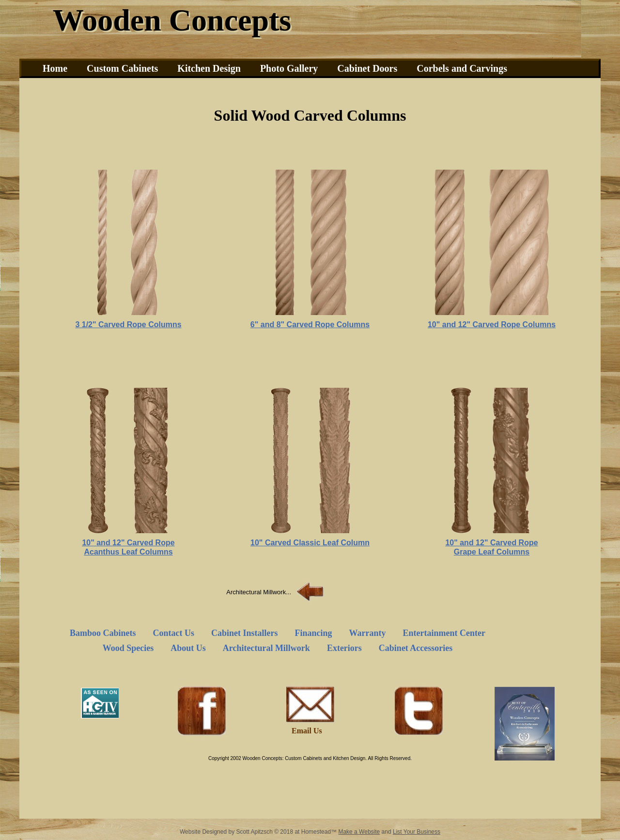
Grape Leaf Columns (492, 552)
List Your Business (417, 832)
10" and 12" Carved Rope (128, 543)
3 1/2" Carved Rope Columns (128, 325)
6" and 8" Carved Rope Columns (310, 325)
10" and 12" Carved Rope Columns (492, 325)
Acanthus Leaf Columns (128, 552)
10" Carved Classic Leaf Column (310, 543)
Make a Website (359, 832)
